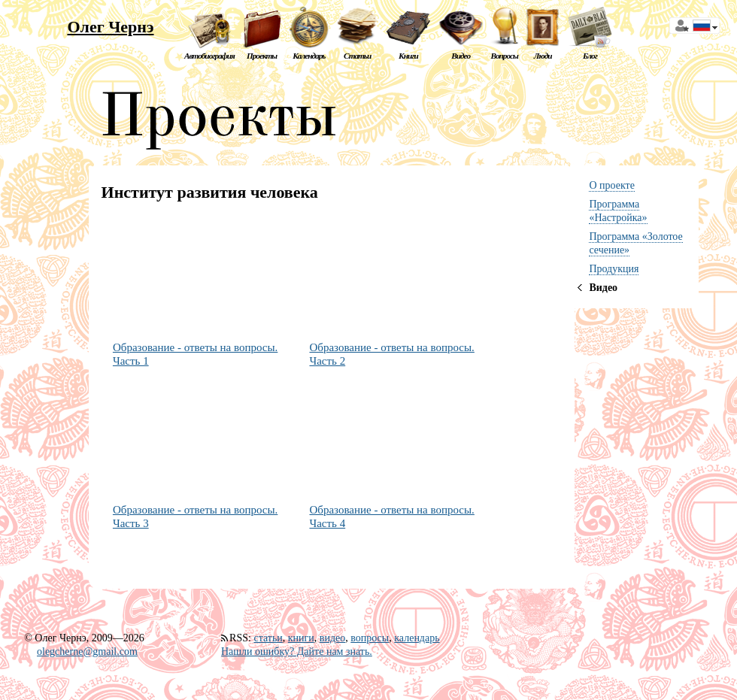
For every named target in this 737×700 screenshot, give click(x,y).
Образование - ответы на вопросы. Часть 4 (391, 517)
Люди (543, 56)
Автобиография (209, 56)
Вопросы (504, 56)
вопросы (370, 638)
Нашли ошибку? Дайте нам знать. (297, 652)
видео (332, 638)
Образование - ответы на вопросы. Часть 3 (195, 517)
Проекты (262, 56)
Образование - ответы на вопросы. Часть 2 (391, 354)
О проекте (611, 185)
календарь (417, 638)
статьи (268, 638)
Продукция (614, 269)
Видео (461, 56)
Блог (590, 56)
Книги (408, 56)
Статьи (357, 56)
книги (301, 638)
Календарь (309, 56)
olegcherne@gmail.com (87, 652)
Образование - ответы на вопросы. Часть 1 (195, 354)
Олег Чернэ (110, 27)
